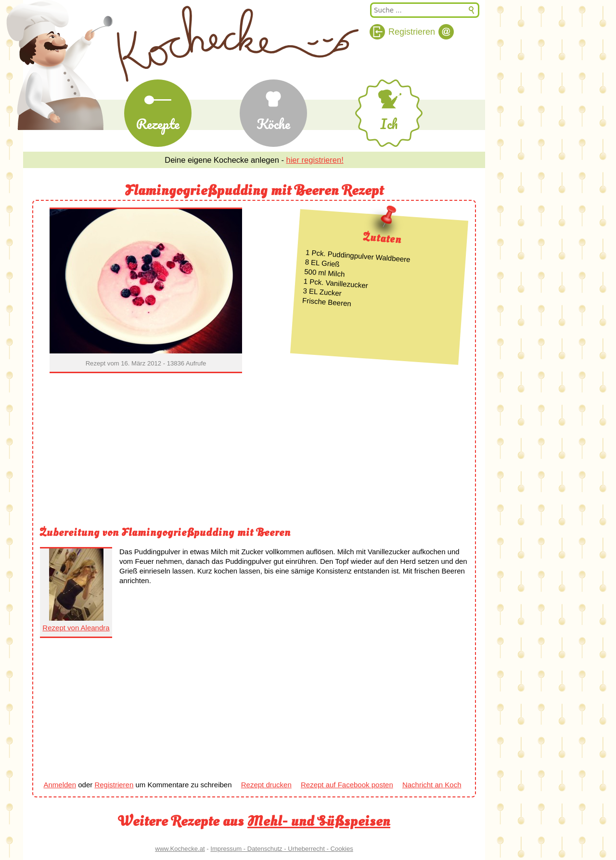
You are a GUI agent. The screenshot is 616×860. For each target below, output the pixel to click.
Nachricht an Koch (432, 785)
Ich (389, 124)
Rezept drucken (266, 785)
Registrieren (114, 785)
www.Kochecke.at (180, 849)
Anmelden (60, 785)
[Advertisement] (254, 451)
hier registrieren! (315, 160)
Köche (273, 124)
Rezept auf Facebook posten (347, 785)
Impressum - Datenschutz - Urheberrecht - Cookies (282, 849)
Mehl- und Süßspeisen (319, 821)
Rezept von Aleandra (76, 628)
